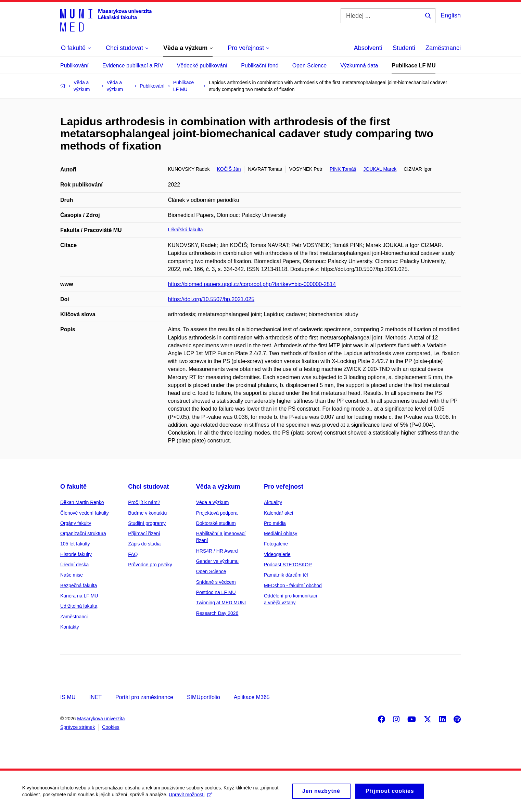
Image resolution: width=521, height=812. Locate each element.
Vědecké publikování (202, 66)
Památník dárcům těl (286, 575)
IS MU (68, 697)
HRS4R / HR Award (217, 551)
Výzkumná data (359, 66)
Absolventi (368, 48)
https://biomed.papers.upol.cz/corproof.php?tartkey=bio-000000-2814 (252, 284)
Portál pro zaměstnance (144, 697)
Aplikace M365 (252, 697)
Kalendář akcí (279, 513)
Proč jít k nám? (144, 502)
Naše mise (72, 575)
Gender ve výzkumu (218, 561)
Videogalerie (277, 554)
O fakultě (73, 487)
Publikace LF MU (414, 66)
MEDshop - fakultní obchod (293, 585)
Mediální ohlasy (281, 533)
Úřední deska (74, 565)
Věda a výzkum (218, 487)
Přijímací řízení (144, 533)
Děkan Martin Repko (82, 502)
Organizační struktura (83, 533)
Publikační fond (260, 66)
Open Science (310, 66)
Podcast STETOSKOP (288, 565)
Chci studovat (148, 487)
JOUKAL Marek (380, 169)
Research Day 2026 (217, 613)
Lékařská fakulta (186, 230)
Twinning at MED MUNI (221, 603)
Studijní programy (147, 523)
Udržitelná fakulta (79, 606)
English (451, 15)
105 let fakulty (75, 544)
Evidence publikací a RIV (133, 66)
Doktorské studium (216, 523)
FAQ (133, 554)
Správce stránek (78, 727)
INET (95, 697)
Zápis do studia (144, 544)
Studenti (404, 48)
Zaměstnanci (443, 48)
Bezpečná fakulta (79, 585)
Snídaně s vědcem (216, 582)
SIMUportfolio (204, 697)
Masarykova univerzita (101, 719)
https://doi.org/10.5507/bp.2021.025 (211, 299)
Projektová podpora (217, 513)
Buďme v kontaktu (147, 513)
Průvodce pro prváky (150, 565)
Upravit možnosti (192, 795)
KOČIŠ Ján (229, 169)
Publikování (74, 66)
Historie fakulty (76, 554)
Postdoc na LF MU (216, 592)
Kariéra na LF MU (79, 596)
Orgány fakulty (76, 523)
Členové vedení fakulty (85, 513)
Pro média (275, 523)
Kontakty (69, 627)
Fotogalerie (276, 544)
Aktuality (273, 502)
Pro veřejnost (284, 487)
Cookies (111, 727)
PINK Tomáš (343, 169)
